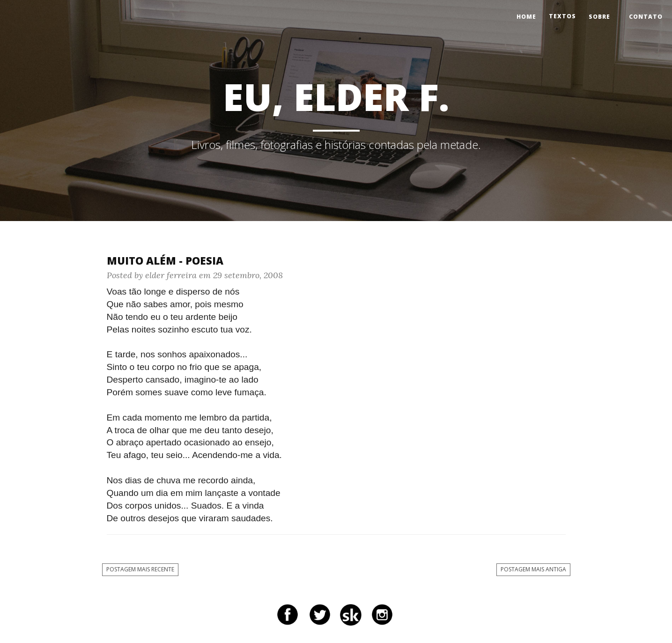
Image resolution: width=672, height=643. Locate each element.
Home (526, 17)
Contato (646, 17)
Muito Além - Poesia (165, 260)
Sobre (599, 17)
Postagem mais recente (140, 569)
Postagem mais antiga (533, 569)
